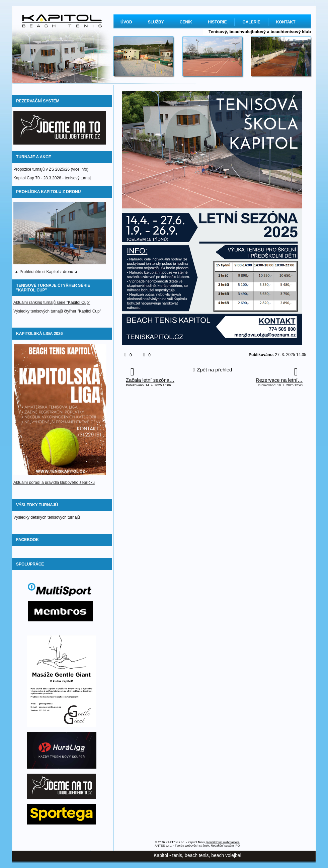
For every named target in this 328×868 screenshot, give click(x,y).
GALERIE (251, 22)
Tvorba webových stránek (192, 846)
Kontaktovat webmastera (223, 842)
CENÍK (186, 22)
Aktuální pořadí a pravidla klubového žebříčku (54, 483)
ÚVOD (126, 22)
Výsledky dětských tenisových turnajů (47, 517)
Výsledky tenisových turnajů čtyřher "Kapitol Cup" (57, 311)
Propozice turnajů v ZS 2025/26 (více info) (51, 169)
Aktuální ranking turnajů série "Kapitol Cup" (52, 302)
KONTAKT (286, 22)
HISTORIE (217, 22)
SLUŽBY (156, 22)
